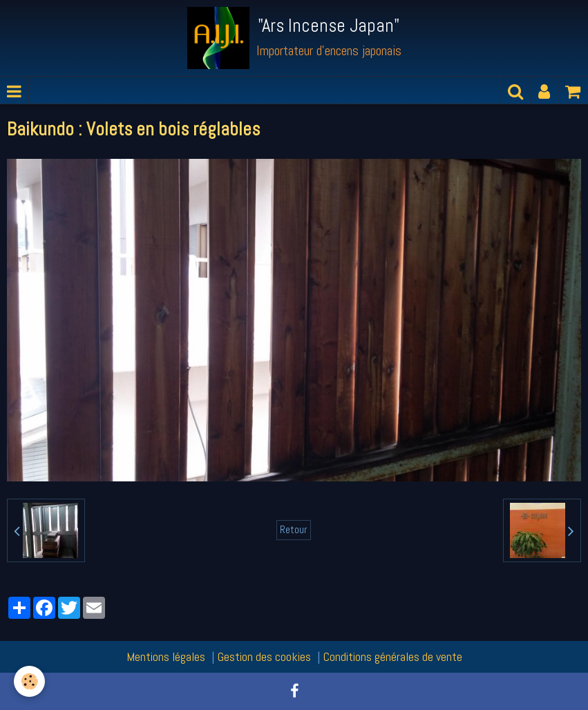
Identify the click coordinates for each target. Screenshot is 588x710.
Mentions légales (166, 656)
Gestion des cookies (264, 656)
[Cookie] (29, 681)
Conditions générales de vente (393, 656)
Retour (294, 530)
